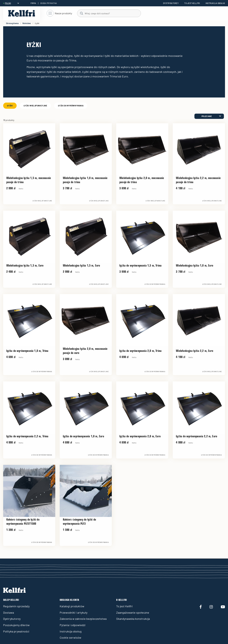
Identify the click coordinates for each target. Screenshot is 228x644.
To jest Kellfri (192, 3)
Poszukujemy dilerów (16, 625)
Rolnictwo (27, 23)
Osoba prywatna (49, 3)
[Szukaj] (109, 13)
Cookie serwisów (70, 638)
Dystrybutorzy (171, 3)
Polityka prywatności (16, 631)
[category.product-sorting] (209, 116)
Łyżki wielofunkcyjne (35, 106)
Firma (33, 3)
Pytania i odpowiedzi (73, 625)
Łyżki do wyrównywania (71, 106)
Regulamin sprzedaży (16, 606)
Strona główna (12, 23)
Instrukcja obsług (215, 3)
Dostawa (9, 613)
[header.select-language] (12, 3)
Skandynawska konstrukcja (133, 619)
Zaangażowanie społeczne (133, 613)
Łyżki (10, 106)
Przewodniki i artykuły (74, 613)
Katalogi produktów (72, 606)
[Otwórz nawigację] (59, 13)
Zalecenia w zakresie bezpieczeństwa (83, 619)
